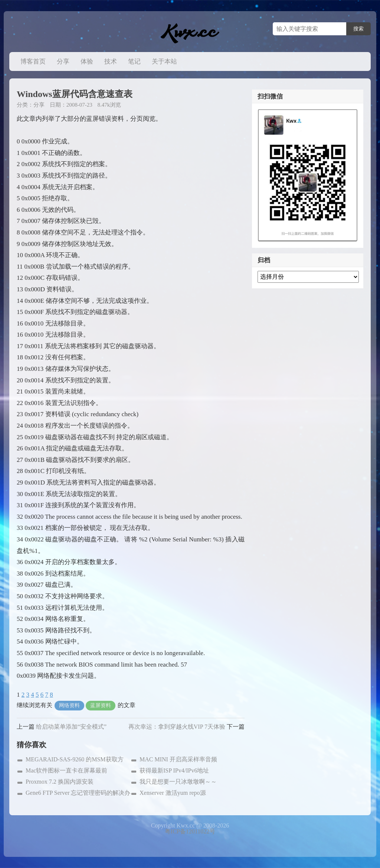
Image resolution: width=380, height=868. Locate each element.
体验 (87, 61)
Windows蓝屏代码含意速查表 (75, 94)
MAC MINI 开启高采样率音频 (178, 759)
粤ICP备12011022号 (190, 831)
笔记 (134, 61)
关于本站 (164, 61)
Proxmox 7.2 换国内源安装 (60, 782)
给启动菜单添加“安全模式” (71, 727)
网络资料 (69, 705)
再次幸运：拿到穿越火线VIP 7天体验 (177, 727)
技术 (111, 61)
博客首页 (33, 61)
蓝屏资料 (101, 705)
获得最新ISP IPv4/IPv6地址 (174, 770)
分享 (63, 61)
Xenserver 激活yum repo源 (173, 793)
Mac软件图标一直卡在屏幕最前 (66, 770)
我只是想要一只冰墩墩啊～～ (178, 782)
